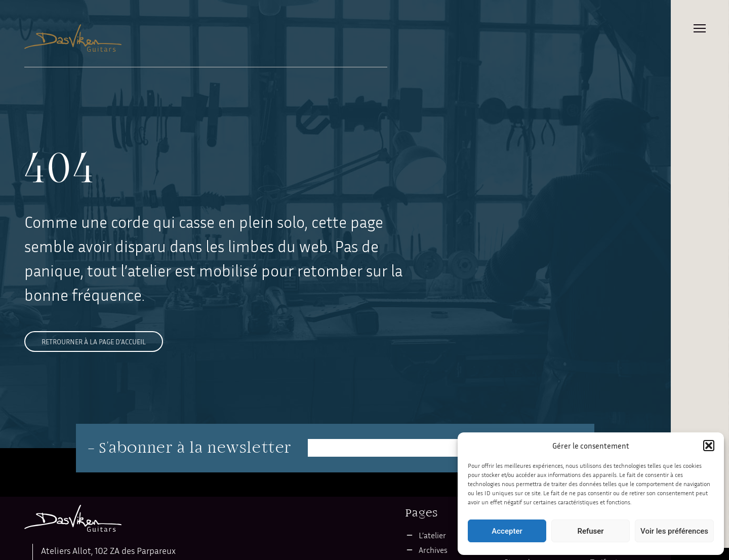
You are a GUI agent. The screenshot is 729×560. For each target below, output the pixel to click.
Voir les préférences (674, 531)
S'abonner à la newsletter (195, 448)
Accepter (507, 531)
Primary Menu (700, 28)
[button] (709, 446)
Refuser (590, 531)
